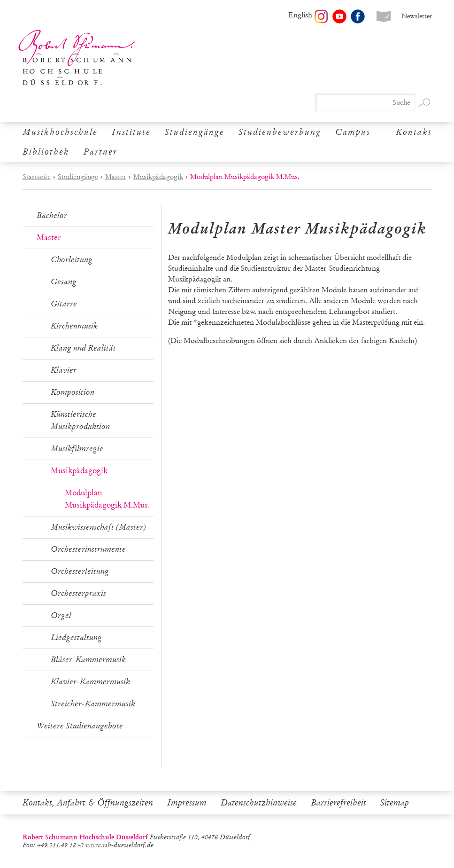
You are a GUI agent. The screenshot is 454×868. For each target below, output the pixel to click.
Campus (353, 132)
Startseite (37, 177)
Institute (131, 132)
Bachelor (52, 215)
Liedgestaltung (76, 637)
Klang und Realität (83, 348)
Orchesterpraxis (78, 593)
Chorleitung (72, 260)
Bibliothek (46, 152)
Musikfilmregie (77, 449)
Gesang (64, 282)
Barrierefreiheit (339, 803)
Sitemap (395, 803)
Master (116, 177)
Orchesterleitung (80, 571)
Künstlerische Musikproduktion (80, 420)
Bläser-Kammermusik (88, 660)
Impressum (187, 803)
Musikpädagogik (158, 177)
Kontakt (414, 132)
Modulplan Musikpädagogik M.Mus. (107, 499)
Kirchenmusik (74, 326)
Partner (100, 152)
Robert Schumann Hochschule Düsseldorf (77, 58)
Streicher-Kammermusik (93, 704)
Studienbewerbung (280, 132)
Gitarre (64, 304)
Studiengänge (195, 132)
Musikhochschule (60, 132)
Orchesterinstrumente (88, 549)
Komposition (73, 392)
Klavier (64, 370)
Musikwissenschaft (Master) (98, 527)
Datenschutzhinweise (259, 803)
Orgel (61, 615)
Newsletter (417, 16)
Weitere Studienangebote (80, 726)
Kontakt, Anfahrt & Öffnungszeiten (88, 803)
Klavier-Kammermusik (90, 682)
